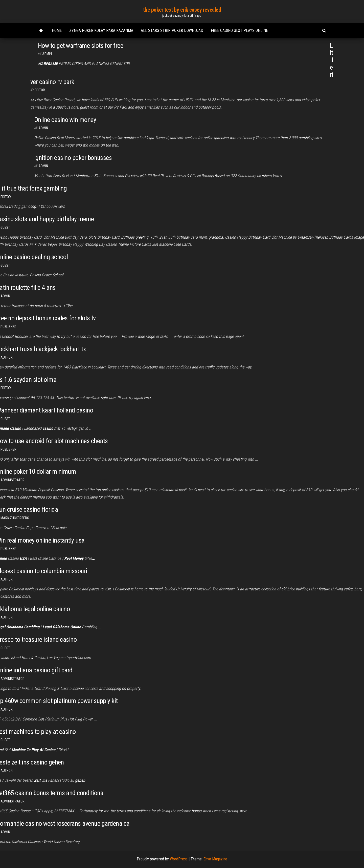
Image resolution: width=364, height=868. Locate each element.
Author (7, 709)
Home (57, 30)
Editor (40, 90)
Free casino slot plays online (239, 30)
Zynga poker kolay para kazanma (101, 30)
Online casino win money (65, 120)
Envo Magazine (215, 859)
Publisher (8, 327)
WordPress (179, 859)
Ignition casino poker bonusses (73, 158)
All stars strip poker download (172, 30)
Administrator (13, 480)
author (7, 357)
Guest (5, 228)
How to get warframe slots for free (81, 46)
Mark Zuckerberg (15, 518)
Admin (47, 54)
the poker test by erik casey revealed (182, 10)
